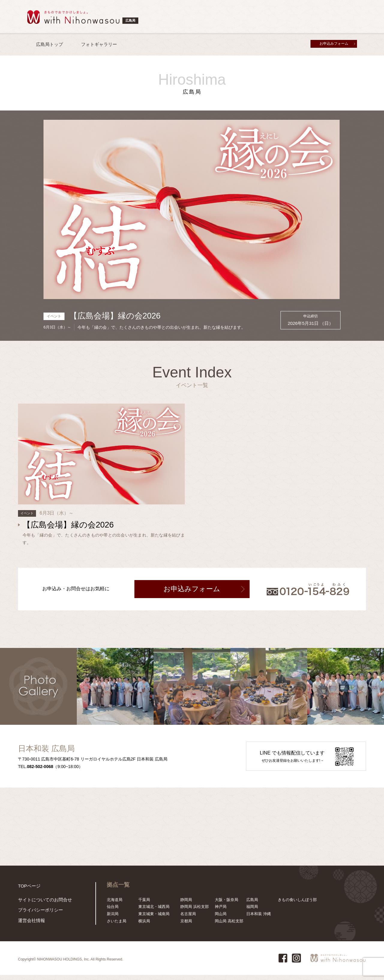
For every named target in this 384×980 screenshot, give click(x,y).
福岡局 (252, 912)
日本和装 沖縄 (259, 919)
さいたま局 (117, 926)
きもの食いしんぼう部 (297, 905)
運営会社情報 (30, 926)
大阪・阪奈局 (226, 905)
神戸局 (221, 912)
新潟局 (113, 919)
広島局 (252, 905)
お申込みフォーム (334, 44)
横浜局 (144, 926)
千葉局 (144, 905)
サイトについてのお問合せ (41, 907)
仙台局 (113, 912)
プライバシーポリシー (37, 917)
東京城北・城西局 (154, 912)
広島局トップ (49, 44)
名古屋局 (188, 919)
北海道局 (115, 905)
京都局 (186, 926)
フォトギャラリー (99, 44)
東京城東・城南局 (154, 919)
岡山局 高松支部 (229, 926)
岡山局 (221, 919)
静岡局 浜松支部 (195, 912)
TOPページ (28, 891)
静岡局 (186, 905)
